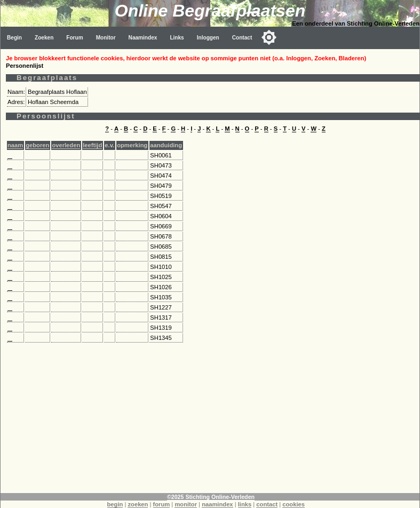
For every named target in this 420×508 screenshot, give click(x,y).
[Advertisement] (210, 418)
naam (15, 145)
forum (162, 504)
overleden (66, 145)
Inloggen (208, 38)
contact (267, 504)
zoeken (138, 504)
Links (177, 38)
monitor (186, 504)
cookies (294, 504)
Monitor (106, 38)
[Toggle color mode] (269, 37)
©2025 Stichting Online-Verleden (211, 497)
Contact (242, 38)
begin (115, 504)
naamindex (217, 504)
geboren (37, 145)
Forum (74, 38)
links (245, 504)
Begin (14, 38)
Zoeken (44, 38)
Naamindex (143, 38)
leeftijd (92, 145)
